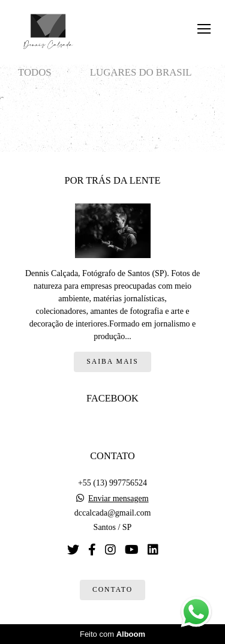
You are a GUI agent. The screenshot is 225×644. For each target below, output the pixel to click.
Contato (112, 590)
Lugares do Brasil (141, 72)
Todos (35, 72)
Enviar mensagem (118, 499)
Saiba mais (112, 362)
